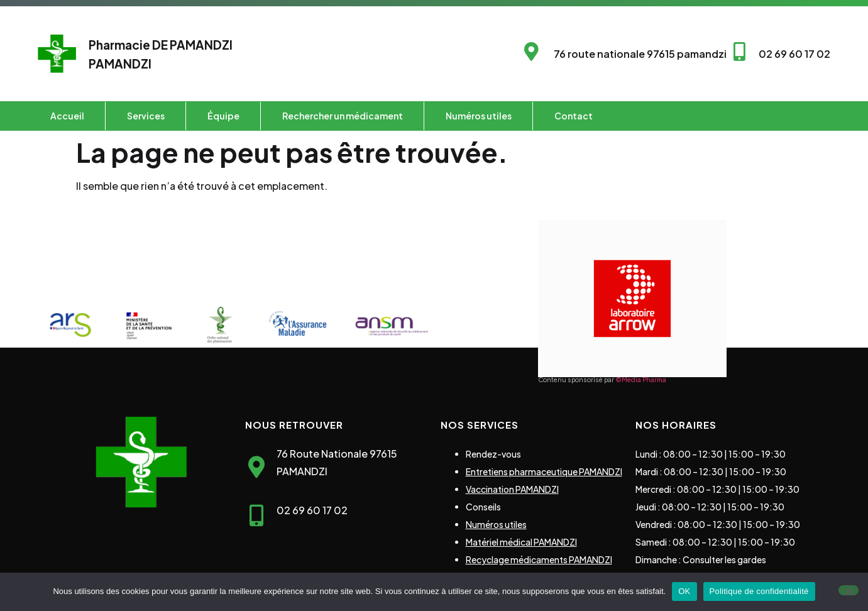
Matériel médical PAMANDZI (521, 542)
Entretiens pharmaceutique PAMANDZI (544, 471)
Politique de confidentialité (759, 591)
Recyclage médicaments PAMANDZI (539, 559)
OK (684, 591)
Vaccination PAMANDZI (512, 489)
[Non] (849, 590)
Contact (574, 116)
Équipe (223, 116)
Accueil (67, 116)
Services (146, 116)
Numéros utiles (479, 116)
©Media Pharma (641, 380)
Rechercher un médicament (343, 116)
